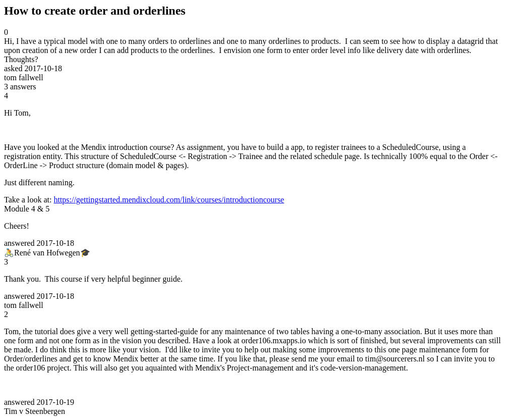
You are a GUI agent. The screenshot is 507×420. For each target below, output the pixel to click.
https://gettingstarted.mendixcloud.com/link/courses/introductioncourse (169, 200)
